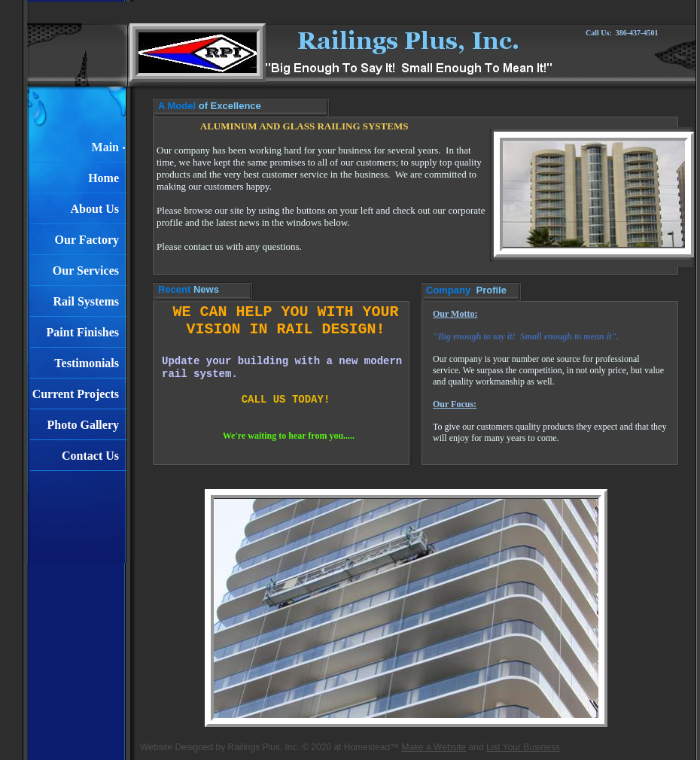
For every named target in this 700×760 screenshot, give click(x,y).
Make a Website (434, 747)
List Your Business (523, 747)
